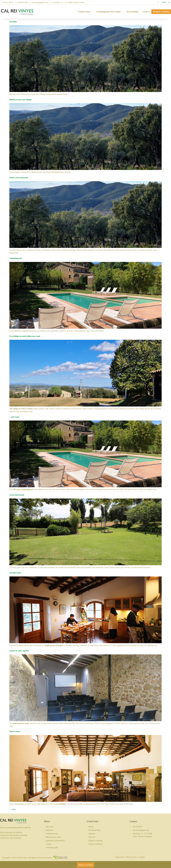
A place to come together (19, 651)
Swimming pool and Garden (110, 12)
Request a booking (161, 12)
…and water (14, 417)
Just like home (15, 573)
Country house (85, 12)
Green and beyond (17, 495)
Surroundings (133, 12)
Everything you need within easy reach (25, 336)
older (12, 809)
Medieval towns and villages (21, 100)
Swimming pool (16, 258)
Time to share (15, 731)
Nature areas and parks (19, 178)
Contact (146, 12)
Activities (13, 22)
